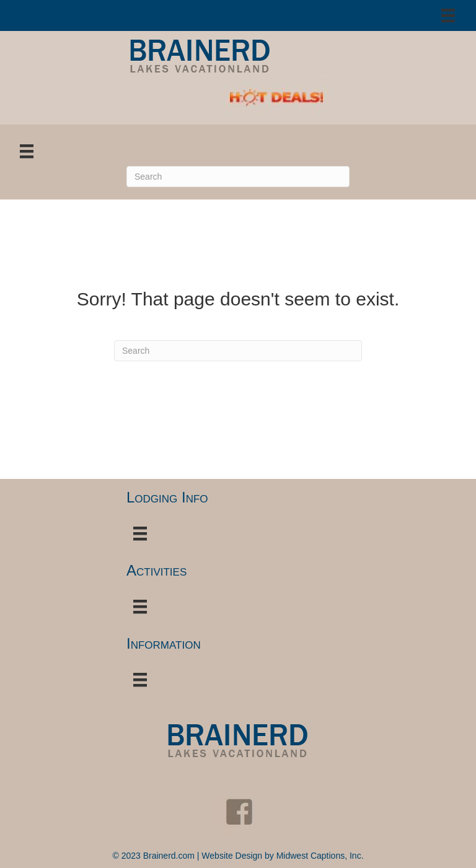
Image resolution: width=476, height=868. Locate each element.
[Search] (238, 177)
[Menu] (448, 15)
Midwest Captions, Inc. (320, 856)
